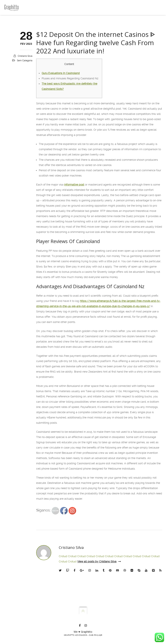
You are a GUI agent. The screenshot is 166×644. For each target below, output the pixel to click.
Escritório (15, 29)
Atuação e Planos (20, 44)
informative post (74, 245)
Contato (14, 52)
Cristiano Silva (25, 117)
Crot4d (63, 617)
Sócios (14, 36)
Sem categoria (25, 121)
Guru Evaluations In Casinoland (61, 134)
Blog (12, 60)
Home (13, 21)
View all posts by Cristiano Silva (99, 622)
